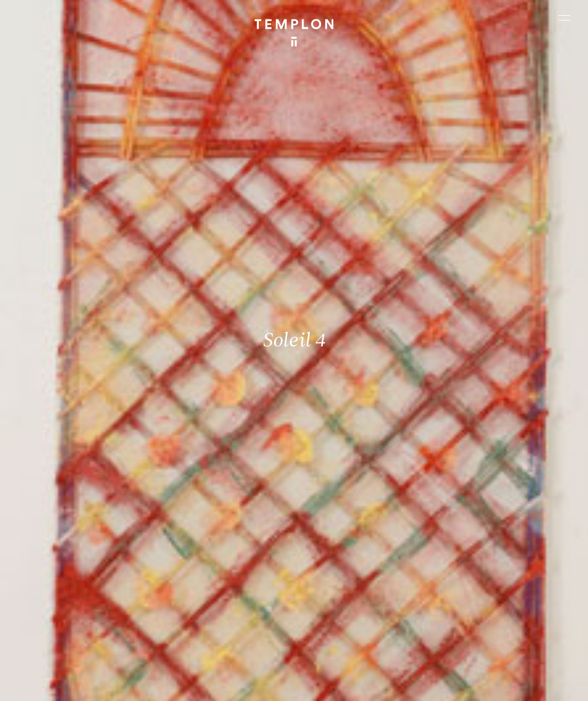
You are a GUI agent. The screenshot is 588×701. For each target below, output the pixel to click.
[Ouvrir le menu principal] (565, 18)
